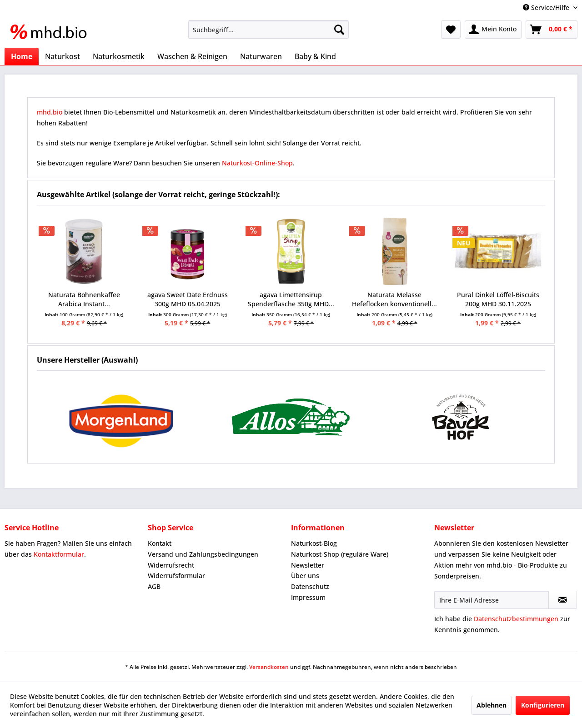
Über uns (305, 576)
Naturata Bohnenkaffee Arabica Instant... (84, 299)
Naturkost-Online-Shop (257, 163)
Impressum (308, 597)
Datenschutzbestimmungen (516, 619)
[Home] (22, 56)
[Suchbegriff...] (268, 30)
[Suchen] (339, 30)
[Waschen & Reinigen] (192, 56)
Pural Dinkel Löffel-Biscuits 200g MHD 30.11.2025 (498, 299)
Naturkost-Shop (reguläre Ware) (340, 554)
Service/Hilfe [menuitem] (547, 7)
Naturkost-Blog (314, 543)
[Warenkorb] (552, 30)
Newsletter (308, 565)
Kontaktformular (59, 554)
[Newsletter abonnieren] (563, 600)
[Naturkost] (63, 56)
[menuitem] (268, 30)
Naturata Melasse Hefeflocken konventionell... (394, 299)
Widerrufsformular (176, 576)
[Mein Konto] (493, 30)
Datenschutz (310, 586)
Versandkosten (269, 667)
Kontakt (160, 543)
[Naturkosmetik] (119, 56)
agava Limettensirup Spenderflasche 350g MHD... (291, 299)
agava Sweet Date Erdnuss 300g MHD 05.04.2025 (188, 299)
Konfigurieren (543, 705)
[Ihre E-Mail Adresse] (492, 600)
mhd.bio (50, 112)
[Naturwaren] (261, 56)
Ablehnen (492, 705)
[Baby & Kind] (315, 56)
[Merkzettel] (451, 30)
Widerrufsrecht (171, 565)
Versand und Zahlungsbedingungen (203, 554)
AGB (154, 586)
